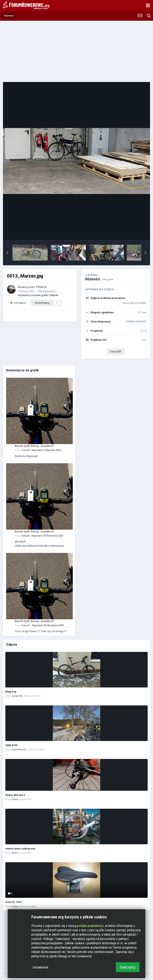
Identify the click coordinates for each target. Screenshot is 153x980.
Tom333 (26, 450)
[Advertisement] (76, 51)
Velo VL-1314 (13, 902)
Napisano (46, 450)
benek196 (17, 696)
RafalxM (26, 536)
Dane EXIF (116, 352)
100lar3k (41, 287)
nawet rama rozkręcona (20, 849)
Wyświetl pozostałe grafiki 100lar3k (38, 295)
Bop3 (15, 853)
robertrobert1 (19, 750)
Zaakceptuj (127, 967)
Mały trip (11, 692)
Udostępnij (18, 303)
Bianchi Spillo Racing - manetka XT (34, 446)
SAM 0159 (11, 745)
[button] (7, 253)
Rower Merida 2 (15, 795)
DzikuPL (26, 626)
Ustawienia (40, 967)
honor (15, 906)
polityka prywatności (90, 926)
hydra (15, 799)
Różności (93, 279)
